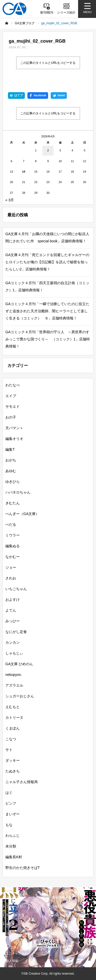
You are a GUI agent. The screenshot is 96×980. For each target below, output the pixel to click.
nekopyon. (14, 675)
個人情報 (12, 961)
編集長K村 (14, 857)
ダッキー (13, 760)
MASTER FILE (62, 947)
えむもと (13, 707)
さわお (11, 578)
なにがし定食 (16, 632)
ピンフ (11, 803)
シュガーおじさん (20, 696)
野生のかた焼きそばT (23, 868)
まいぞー (13, 814)
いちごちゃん (16, 589)
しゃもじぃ (14, 653)
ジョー (11, 567)
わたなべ (13, 385)
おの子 (11, 417)
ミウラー (13, 535)
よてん (11, 610)
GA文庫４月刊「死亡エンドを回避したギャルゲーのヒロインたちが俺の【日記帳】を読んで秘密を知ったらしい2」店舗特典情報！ (47, 262)
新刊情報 (13, 897)
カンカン (13, 642)
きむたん (13, 503)
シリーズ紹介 (16, 906)
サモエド (13, 407)
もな (9, 825)
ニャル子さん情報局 (22, 782)
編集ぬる (13, 546)
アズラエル (14, 685)
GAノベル (59, 915)
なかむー (13, 557)
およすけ (13, 600)
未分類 (11, 846)
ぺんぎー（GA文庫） (22, 514)
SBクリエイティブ (19, 934)
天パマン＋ (14, 428)
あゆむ (11, 471)
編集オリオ (14, 439)
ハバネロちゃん (18, 492)
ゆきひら (13, 482)
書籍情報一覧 (62, 897)
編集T (10, 449)
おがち (11, 460)
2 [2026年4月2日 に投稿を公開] (48, 150)
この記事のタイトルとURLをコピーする (48, 63)
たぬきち (13, 771)
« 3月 (10, 200)
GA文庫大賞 (15, 915)
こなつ (11, 739)
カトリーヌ (14, 718)
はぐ (9, 793)
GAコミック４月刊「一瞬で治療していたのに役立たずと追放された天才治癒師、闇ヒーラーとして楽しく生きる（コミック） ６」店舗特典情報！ (47, 311)
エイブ (11, 396)
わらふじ (13, 835)
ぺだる (11, 524)
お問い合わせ (61, 961)
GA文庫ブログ (63, 906)
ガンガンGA (61, 924)
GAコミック (15, 924)
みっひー (13, 621)
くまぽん (13, 728)
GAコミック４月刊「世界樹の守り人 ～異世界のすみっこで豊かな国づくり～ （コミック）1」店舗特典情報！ (48, 339)
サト (9, 750)
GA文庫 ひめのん (19, 664)
